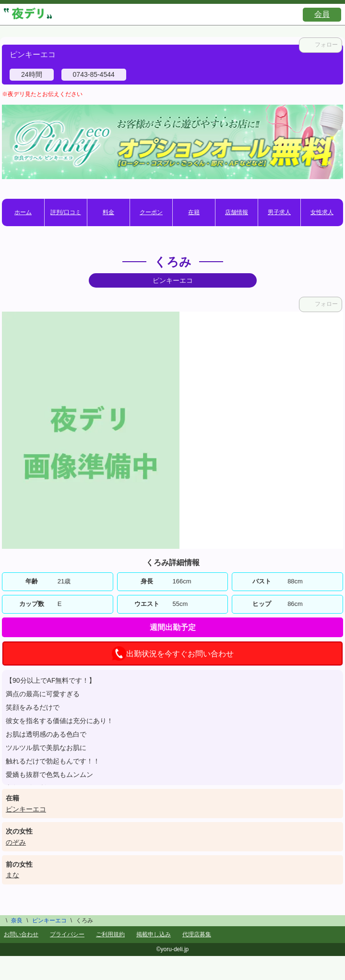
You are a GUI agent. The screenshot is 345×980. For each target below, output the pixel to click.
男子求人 (279, 212)
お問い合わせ (21, 934)
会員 (322, 14)
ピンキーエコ (26, 809)
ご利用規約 (110, 934)
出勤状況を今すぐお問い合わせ (173, 653)
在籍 (194, 212)
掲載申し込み (154, 934)
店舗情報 (237, 212)
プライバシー (67, 934)
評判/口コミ (65, 212)
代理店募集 (197, 934)
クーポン (151, 212)
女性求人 (322, 212)
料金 (108, 212)
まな (12, 875)
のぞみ (16, 842)
